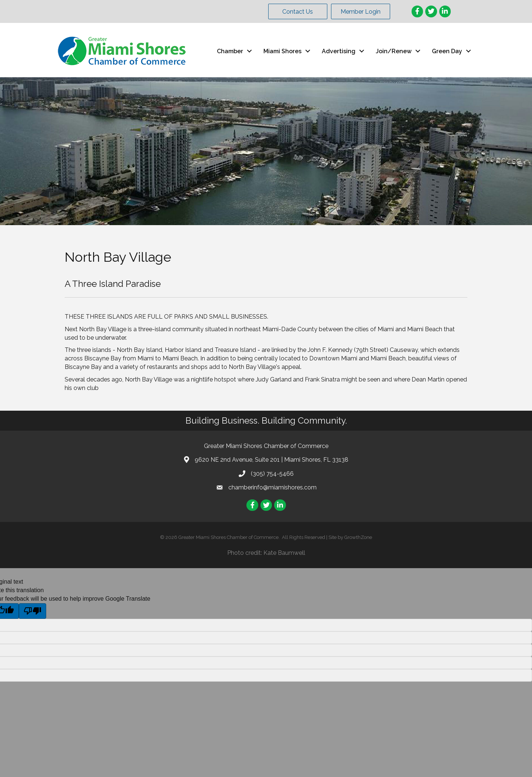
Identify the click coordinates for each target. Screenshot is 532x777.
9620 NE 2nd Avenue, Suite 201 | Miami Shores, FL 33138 (272, 460)
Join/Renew (394, 51)
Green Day (447, 51)
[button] (298, 11)
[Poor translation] (33, 611)
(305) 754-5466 (272, 474)
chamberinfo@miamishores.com (272, 487)
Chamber (230, 51)
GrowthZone (358, 537)
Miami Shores (282, 51)
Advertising (339, 51)
